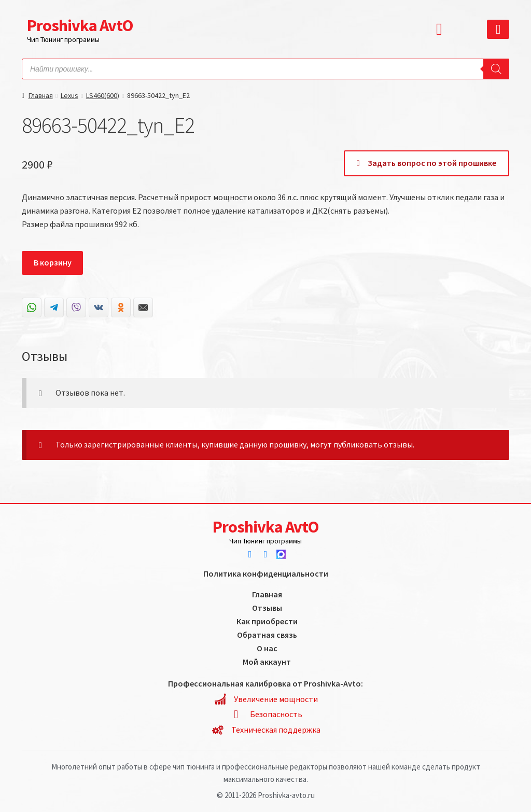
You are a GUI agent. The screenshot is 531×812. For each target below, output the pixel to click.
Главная (41, 95)
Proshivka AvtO (80, 25)
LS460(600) (103, 95)
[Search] (496, 69)
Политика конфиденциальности (266, 573)
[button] (442, 29)
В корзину (53, 262)
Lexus (69, 95)
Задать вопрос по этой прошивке (427, 163)
